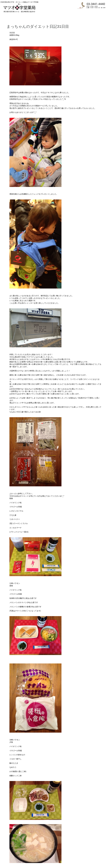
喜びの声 (71, 16)
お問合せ (102, 16)
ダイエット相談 (39, 16)
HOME (8, 16)
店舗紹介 (87, 16)
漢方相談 (55, 16)
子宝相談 (24, 16)
